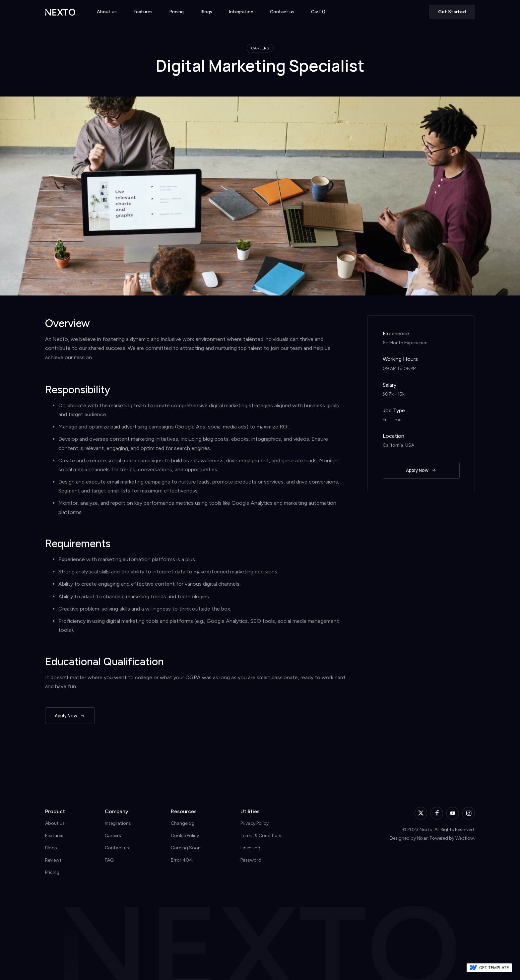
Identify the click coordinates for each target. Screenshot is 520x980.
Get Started (452, 12)
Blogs (206, 12)
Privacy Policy (255, 823)
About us (107, 12)
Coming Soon (186, 848)
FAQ (109, 860)
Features (143, 12)
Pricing (176, 12)
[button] (318, 12)
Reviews (53, 860)
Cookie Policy (185, 836)
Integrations (118, 823)
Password (251, 860)
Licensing (250, 848)
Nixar (422, 838)
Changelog (183, 823)
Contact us (282, 12)
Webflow (465, 838)
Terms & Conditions (261, 836)
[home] (60, 12)
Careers (113, 836)
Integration (241, 12)
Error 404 (182, 860)
